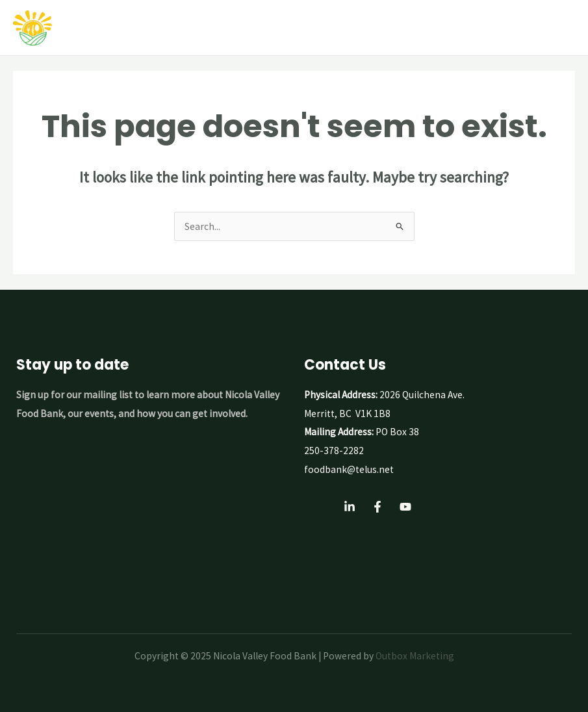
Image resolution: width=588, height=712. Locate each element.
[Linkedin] (350, 507)
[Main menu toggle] (561, 28)
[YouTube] (405, 507)
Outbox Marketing (415, 656)
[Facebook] (377, 507)
